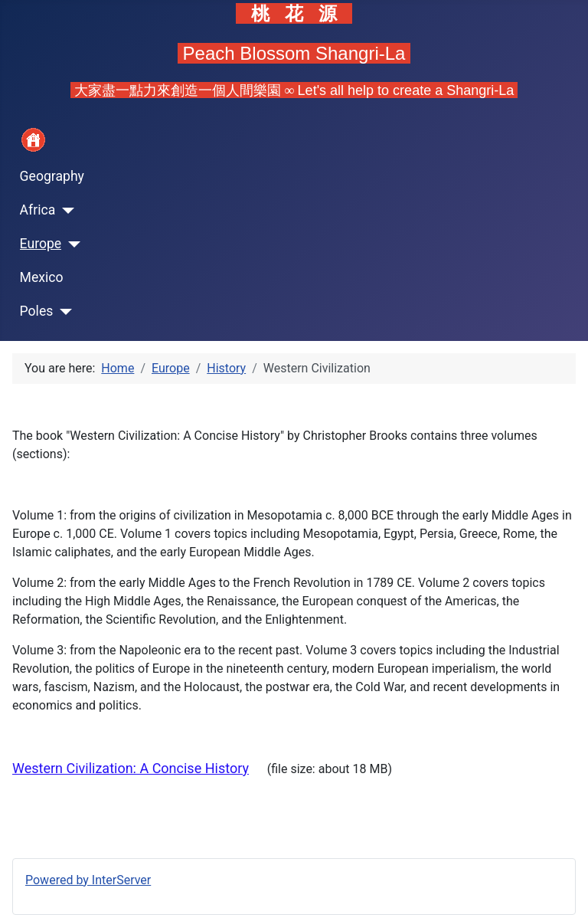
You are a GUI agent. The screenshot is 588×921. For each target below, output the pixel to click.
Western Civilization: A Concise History (131, 768)
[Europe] (71, 244)
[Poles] (62, 312)
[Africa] (65, 211)
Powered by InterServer (88, 880)
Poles (37, 311)
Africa (38, 210)
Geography (52, 176)
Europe (41, 244)
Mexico (42, 277)
